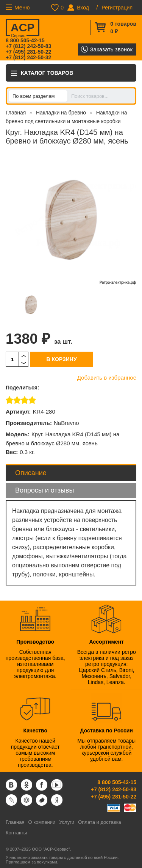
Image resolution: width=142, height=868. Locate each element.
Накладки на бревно (61, 113)
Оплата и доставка (100, 822)
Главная (16, 113)
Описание (31, 473)
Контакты (16, 833)
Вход (83, 8)
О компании (42, 822)
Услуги (67, 822)
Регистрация (117, 8)
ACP (22, 29)
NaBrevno (66, 423)
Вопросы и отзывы (44, 490)
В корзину (61, 359)
